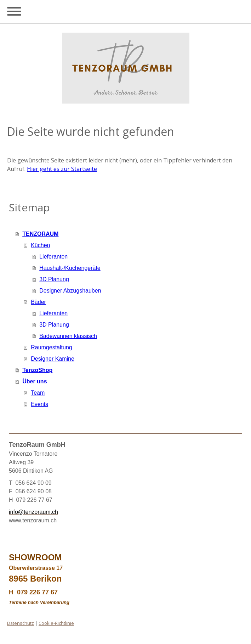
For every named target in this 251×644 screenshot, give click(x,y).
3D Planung (54, 279)
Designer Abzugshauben (70, 291)
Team (38, 393)
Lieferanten (53, 257)
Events (39, 404)
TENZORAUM (40, 234)
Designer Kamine (53, 359)
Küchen (40, 245)
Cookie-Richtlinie (56, 623)
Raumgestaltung (52, 347)
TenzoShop (37, 370)
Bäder (38, 302)
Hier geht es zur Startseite (62, 169)
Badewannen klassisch (68, 336)
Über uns (35, 381)
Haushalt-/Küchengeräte (70, 268)
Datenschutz (21, 623)
